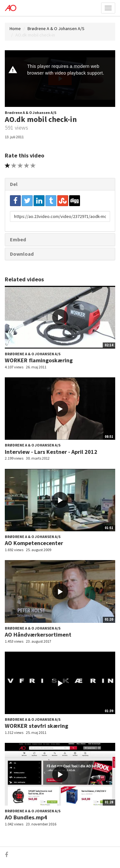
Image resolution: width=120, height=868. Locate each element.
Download (22, 254)
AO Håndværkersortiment (38, 635)
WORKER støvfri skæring (36, 726)
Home (15, 28)
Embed (18, 239)
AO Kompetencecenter (34, 543)
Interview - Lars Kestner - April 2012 (51, 452)
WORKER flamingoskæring (39, 360)
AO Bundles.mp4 (26, 817)
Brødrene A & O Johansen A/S (56, 28)
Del (14, 184)
